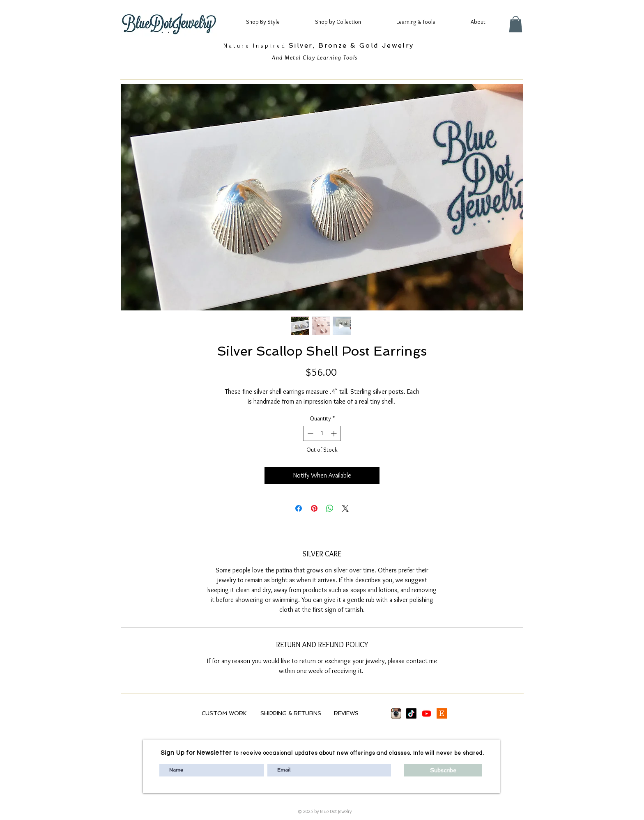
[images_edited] (396, 713)
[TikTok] (411, 713)
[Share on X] (345, 508)
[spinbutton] (322, 433)
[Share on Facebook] (299, 508)
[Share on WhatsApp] (330, 508)
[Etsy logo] (442, 713)
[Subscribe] (443, 770)
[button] (270, 22)
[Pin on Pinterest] (314, 508)
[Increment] (335, 433)
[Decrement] (309, 433)
